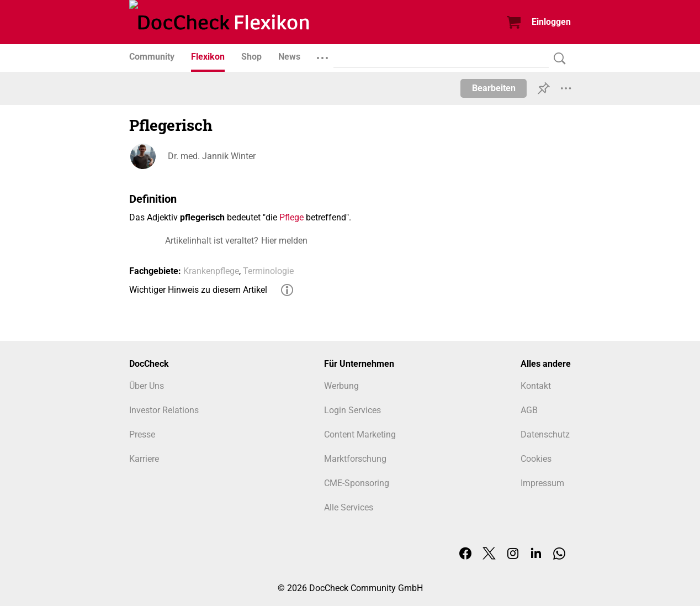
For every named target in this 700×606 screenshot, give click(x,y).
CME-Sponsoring (357, 483)
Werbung (341, 386)
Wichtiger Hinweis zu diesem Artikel (198, 290)
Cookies (536, 459)
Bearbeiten (494, 88)
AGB (529, 410)
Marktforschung (355, 459)
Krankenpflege (211, 271)
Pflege (291, 217)
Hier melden (284, 241)
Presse (142, 434)
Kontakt (536, 386)
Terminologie (268, 271)
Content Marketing (360, 434)
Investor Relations (164, 410)
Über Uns (147, 386)
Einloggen (551, 22)
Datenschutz (545, 434)
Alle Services (349, 507)
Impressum (542, 483)
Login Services (352, 410)
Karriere (144, 459)
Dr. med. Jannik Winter (212, 156)
